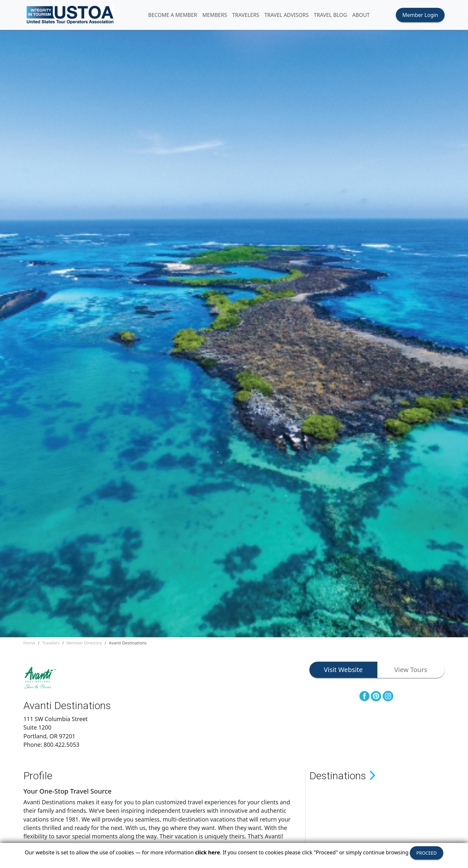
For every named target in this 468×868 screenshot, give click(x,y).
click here (207, 852)
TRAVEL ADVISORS (290, 16)
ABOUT (364, 16)
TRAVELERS (249, 16)
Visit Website (343, 671)
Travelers (51, 644)
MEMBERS (218, 16)
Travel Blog (334, 16)
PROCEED (427, 853)
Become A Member (176, 16)
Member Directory (84, 644)
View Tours (411, 671)
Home (29, 644)
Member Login (420, 16)
